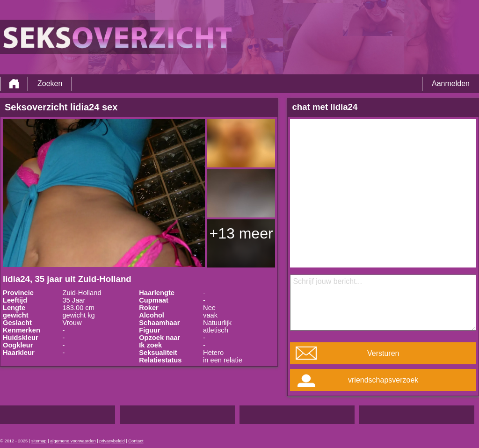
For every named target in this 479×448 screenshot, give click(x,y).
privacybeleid (112, 441)
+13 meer (241, 233)
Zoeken (50, 83)
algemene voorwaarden (73, 441)
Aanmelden (451, 83)
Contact (136, 441)
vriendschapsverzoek (383, 380)
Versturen (383, 353)
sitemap (39, 441)
